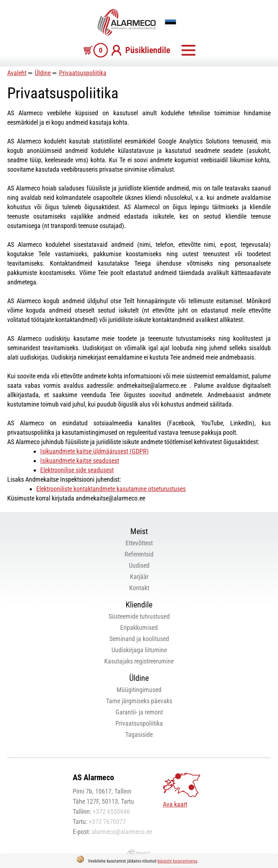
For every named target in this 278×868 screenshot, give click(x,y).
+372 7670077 (107, 822)
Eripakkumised (139, 628)
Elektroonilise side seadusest (77, 470)
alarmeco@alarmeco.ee (122, 832)
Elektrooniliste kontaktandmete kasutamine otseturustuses (111, 489)
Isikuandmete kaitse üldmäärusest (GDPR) (94, 451)
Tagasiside (139, 734)
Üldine (43, 73)
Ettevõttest (139, 543)
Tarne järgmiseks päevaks (139, 701)
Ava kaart (175, 804)
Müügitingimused (139, 690)
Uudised (139, 565)
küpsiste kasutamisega (177, 861)
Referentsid (139, 554)
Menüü (188, 50)
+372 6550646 (111, 811)
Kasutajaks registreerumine (139, 661)
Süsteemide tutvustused (139, 616)
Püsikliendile (148, 50)
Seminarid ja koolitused (139, 639)
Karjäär (139, 577)
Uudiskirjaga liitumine (139, 650)
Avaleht (17, 73)
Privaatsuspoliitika (83, 73)
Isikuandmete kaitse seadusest (80, 461)
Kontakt (139, 588)
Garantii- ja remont (139, 712)
